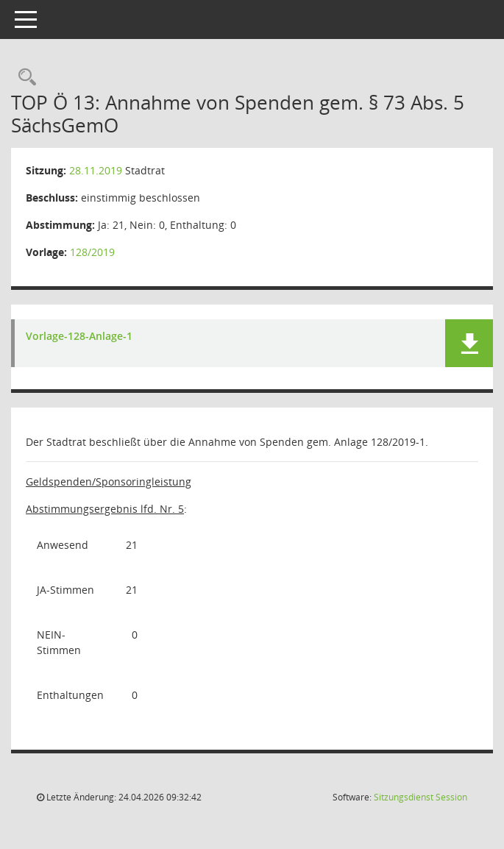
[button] (469, 343)
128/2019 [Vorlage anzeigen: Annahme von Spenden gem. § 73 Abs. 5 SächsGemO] (92, 252)
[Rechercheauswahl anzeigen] (24, 78)
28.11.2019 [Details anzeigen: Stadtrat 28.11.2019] (96, 170)
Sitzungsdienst (420, 797)
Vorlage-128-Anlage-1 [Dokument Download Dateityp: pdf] (79, 337)
